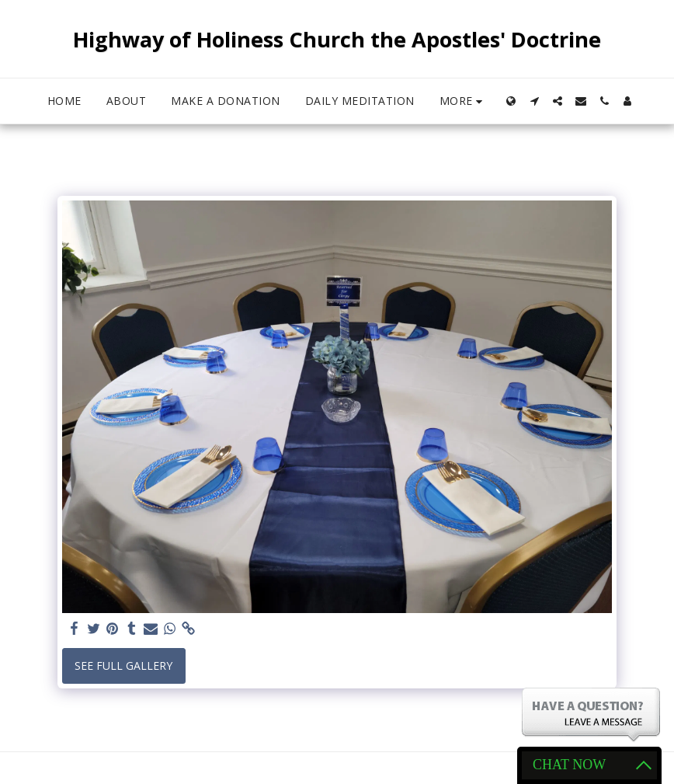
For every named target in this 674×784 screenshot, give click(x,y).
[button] (534, 101)
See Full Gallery (123, 666)
